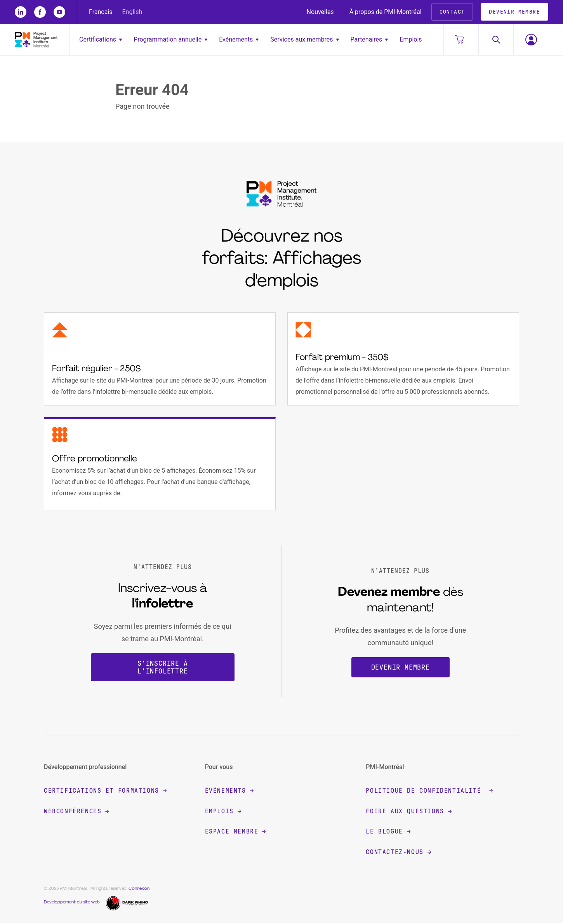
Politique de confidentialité (429, 792)
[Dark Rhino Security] (128, 903)
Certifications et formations (105, 792)
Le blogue (388, 833)
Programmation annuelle (170, 39)
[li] (21, 12)
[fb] (40, 12)
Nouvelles (320, 12)
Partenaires (369, 39)
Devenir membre (401, 668)
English (132, 12)
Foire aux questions (408, 812)
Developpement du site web (72, 903)
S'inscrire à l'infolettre (163, 668)
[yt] (59, 12)
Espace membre (235, 833)
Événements (239, 39)
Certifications (101, 39)
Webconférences (76, 812)
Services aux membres (304, 39)
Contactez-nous (398, 853)
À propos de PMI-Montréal (386, 12)
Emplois (411, 39)
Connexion (139, 890)
